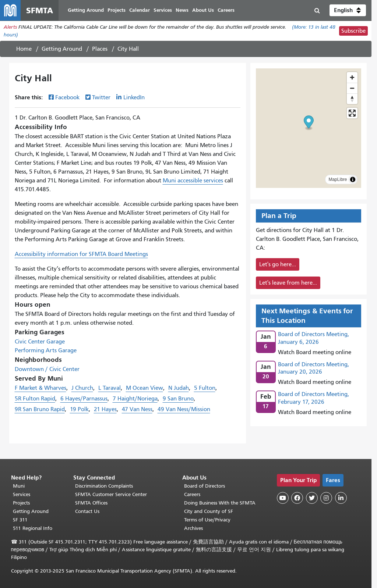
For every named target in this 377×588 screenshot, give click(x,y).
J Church (82, 388)
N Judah (179, 388)
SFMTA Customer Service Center (111, 494)
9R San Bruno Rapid (40, 409)
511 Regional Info (33, 528)
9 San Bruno (178, 399)
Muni (19, 486)
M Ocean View (145, 388)
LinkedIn (134, 97)
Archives (193, 528)
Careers (192, 494)
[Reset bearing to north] (352, 99)
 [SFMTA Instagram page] (326, 498)
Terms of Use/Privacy (207, 520)
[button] (348, 10)
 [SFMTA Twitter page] (312, 498)
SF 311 (20, 520)
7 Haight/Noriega (135, 399)
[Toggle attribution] (353, 179)
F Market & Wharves (40, 388)
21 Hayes (105, 409)
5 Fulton (205, 388)
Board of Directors (205, 486)
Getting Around (62, 49)
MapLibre (338, 179)
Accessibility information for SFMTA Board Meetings (81, 254)
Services (22, 494)
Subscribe (353, 31)
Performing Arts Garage (46, 350)
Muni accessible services (193, 181)
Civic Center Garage (40, 342)
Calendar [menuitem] (140, 10)
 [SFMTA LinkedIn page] (341, 498)
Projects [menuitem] (117, 10)
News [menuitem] (182, 10)
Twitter (101, 97)
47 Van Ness (137, 409)
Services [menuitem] (163, 10)
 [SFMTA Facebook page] (297, 498)
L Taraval (110, 388)
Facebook (67, 97)
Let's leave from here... (288, 283)
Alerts (10, 27)
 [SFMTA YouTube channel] (283, 498)
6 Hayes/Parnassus (84, 399)
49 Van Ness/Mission (184, 409)
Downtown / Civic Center (47, 369)
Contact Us (87, 511)
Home (24, 49)
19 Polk (79, 409)
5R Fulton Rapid (35, 399)
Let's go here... (278, 264)
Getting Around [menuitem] (86, 10)
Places (100, 49)
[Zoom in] (352, 77)
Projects (21, 503)
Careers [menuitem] (226, 10)
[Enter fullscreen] (352, 113)
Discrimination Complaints (104, 486)
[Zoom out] (352, 88)
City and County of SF (209, 511)
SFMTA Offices (91, 503)
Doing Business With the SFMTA (220, 503)
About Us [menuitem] (203, 10)
